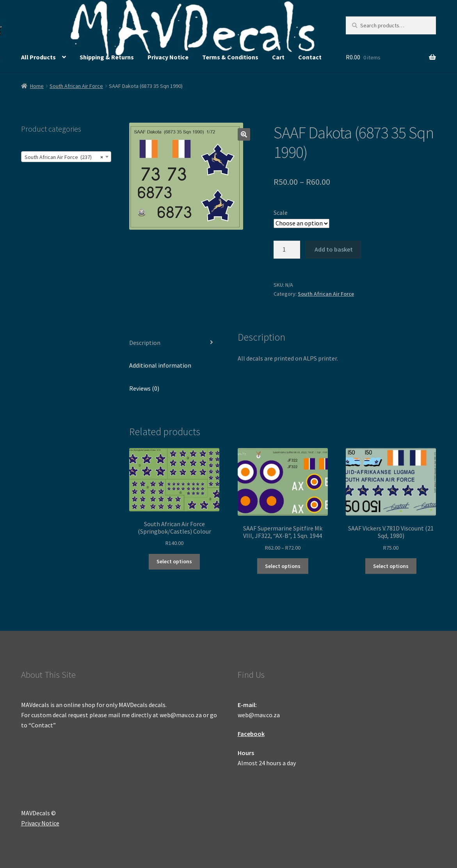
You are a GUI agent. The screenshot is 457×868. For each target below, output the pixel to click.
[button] (244, 134)
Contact (310, 57)
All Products (38, 57)
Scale (281, 213)
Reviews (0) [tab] (144, 388)
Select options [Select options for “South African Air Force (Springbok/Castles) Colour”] (174, 561)
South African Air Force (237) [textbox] (64, 157)
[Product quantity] (287, 250)
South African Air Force (76, 86)
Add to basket (334, 249)
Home (37, 86)
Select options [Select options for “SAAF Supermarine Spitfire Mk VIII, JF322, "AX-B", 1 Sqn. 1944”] (283, 566)
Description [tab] (145, 343)
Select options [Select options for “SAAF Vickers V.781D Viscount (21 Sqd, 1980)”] (391, 566)
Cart (278, 57)
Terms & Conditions (230, 57)
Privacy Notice (168, 57)
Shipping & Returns (107, 57)
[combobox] (66, 157)
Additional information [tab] (160, 365)
